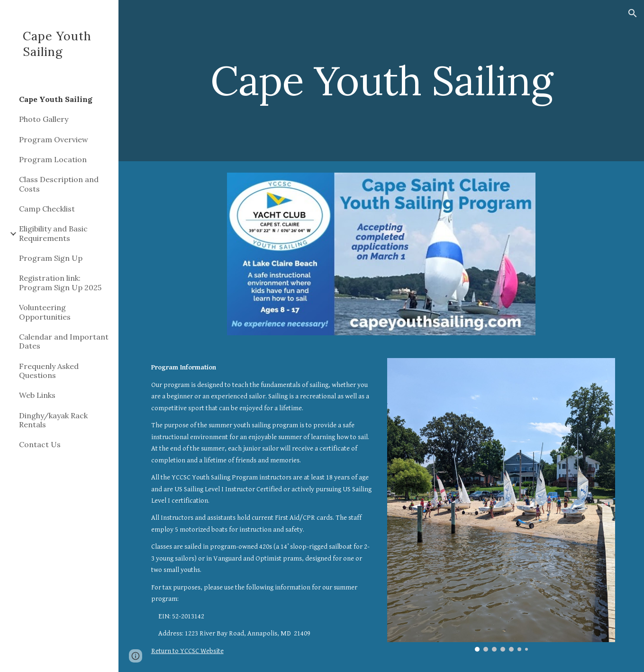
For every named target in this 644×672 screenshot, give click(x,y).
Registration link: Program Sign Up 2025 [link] (60, 282)
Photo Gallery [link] (44, 119)
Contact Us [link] (40, 444)
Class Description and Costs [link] (59, 184)
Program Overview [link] (54, 139)
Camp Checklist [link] (47, 209)
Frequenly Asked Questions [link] (49, 371)
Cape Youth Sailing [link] (56, 99)
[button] (633, 13)
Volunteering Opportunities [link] (45, 312)
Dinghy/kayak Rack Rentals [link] (53, 420)
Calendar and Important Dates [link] (64, 341)
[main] (381, 80)
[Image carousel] (501, 505)
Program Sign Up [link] (51, 258)
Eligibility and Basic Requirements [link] (53, 233)
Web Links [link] (37, 395)
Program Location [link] (53, 159)
